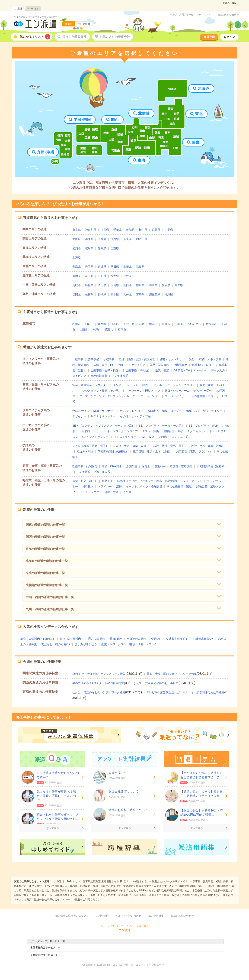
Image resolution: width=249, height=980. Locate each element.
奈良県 (128, 239)
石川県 (102, 276)
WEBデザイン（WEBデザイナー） (94, 411)
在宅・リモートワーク (143, 644)
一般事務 (78, 359)
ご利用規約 (102, 916)
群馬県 (156, 230)
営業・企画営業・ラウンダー (90, 385)
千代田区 (129, 324)
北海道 (77, 257)
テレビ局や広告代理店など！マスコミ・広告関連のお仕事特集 (185, 692)
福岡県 (77, 295)
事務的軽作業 (99, 376)
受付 (192, 359)
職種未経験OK (204, 639)
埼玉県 (105, 230)
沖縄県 (169, 295)
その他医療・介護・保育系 (93, 472)
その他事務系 (120, 376)
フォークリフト (193, 481)
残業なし (156, 639)
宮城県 (102, 267)
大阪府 (77, 239)
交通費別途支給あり (179, 639)
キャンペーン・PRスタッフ (143, 391)
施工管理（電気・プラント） (194, 451)
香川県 (153, 285)
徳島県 (140, 285)
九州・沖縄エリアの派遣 (39, 294)
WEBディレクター (132, 411)
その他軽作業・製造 (179, 487)
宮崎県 (140, 295)
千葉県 (118, 230)
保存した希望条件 (74, 37)
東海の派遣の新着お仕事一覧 (45, 549)
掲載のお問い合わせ (228, 15)
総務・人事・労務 (210, 359)
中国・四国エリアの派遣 (39, 285)
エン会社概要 (156, 916)
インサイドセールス (125, 385)
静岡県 (102, 248)
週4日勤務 (116, 639)
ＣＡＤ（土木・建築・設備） (131, 446)
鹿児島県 (155, 295)
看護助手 (160, 466)
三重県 (115, 248)
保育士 (146, 466)
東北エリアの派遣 (35, 266)
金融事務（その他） (138, 370)
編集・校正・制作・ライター (204, 411)
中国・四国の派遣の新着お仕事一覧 (50, 597)
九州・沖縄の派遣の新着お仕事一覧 (50, 609)
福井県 (115, 276)
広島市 (109, 330)
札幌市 (77, 324)
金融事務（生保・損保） (106, 370)
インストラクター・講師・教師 (99, 492)
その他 (127, 492)
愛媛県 (166, 285)
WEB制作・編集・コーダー (164, 411)
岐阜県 (89, 248)
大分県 (128, 295)
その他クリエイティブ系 (135, 416)
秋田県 (115, 267)
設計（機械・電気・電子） (170, 446)
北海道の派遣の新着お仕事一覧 (47, 561)
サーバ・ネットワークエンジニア (117, 431)
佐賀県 (89, 295)
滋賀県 (115, 239)
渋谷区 (115, 324)
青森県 (77, 267)
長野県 (128, 276)
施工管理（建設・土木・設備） (152, 451)
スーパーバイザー (176, 396)
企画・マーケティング (131, 365)
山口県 (128, 285)
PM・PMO (147, 437)
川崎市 (166, 324)
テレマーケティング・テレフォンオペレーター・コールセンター (120, 396)
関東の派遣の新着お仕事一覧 (45, 525)
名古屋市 (211, 324)
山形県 (128, 267)
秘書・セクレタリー (172, 359)
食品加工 (107, 481)
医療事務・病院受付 (85, 466)
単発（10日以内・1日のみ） (38, 639)
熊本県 (115, 295)
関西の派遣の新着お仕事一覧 (45, 537)
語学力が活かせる (86, 644)
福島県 (140, 267)
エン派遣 (17, 8)
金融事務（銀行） (203, 365)
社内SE (87, 431)
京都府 (102, 239)
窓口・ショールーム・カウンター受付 (188, 391)
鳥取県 (77, 285)
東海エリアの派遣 (35, 248)
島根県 (89, 285)
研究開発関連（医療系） (212, 466)
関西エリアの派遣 (35, 239)
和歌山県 (142, 239)
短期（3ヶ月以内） (72, 639)
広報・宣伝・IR (103, 365)
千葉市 (179, 324)
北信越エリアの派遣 (36, 275)
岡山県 (102, 285)
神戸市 (96, 330)
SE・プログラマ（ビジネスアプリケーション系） (103, 426)
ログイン (229, 37)
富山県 (89, 276)
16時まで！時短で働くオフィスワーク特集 (99, 674)
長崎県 (102, 295)
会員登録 (209, 37)
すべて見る (53, 828)
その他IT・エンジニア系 (174, 437)
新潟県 (77, 276)
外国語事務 (180, 365)
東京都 (77, 230)
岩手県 (89, 267)
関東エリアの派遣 (35, 229)
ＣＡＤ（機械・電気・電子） (90, 446)
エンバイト (33, 8)
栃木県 (143, 230)
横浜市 (153, 324)
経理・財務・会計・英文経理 (137, 359)
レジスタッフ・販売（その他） (102, 391)
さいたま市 (194, 324)
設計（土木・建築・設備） (208, 446)
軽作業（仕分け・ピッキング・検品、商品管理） (148, 481)
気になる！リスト (35, 37)
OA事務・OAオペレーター (190, 370)
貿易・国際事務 (159, 365)
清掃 (119, 487)
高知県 (179, 285)
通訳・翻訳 (162, 370)
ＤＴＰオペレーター (103, 416)
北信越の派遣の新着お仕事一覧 (47, 585)
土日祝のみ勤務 (136, 639)
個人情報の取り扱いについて (72, 916)
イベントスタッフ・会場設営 (144, 487)
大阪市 (84, 330)
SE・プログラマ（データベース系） (162, 426)
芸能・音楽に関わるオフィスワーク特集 (172, 674)
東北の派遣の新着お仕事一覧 (45, 573)
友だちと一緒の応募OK (56, 644)
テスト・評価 (150, 431)
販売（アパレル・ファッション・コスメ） (169, 385)
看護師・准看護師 (181, 466)
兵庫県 (89, 239)
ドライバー (105, 487)
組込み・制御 (85, 451)
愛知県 (77, 248)
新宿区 (102, 324)
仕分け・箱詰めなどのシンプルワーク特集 (99, 692)
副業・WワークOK (113, 644)
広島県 (115, 285)
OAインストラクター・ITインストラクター (109, 437)
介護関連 (131, 466)
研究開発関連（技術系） (113, 451)
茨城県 (130, 230)
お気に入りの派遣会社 (115, 37)
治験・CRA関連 (112, 466)
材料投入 (88, 487)
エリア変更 (84, 24)
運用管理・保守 (173, 431)
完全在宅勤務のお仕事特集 (162, 683)
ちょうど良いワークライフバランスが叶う (36, 17)
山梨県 (169, 230)
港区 (142, 324)
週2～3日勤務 (97, 639)
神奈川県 (91, 230)
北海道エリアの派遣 (36, 257)
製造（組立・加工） (85, 481)
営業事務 (93, 359)
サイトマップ (205, 15)
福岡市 (122, 330)
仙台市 (89, 324)
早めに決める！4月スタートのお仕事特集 (98, 683)
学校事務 (109, 359)
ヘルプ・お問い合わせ (182, 15)
